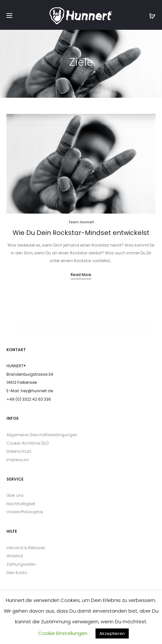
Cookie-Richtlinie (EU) (28, 443)
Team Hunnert (81, 222)
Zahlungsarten (21, 564)
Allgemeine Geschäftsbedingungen (42, 435)
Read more (81, 275)
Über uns (15, 495)
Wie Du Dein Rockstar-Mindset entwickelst (81, 233)
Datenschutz (19, 451)
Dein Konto (17, 573)
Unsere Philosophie (25, 512)
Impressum (18, 460)
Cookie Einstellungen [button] (63, 633)
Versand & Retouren (26, 548)
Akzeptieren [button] (112, 633)
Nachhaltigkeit (21, 504)
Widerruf (15, 556)
